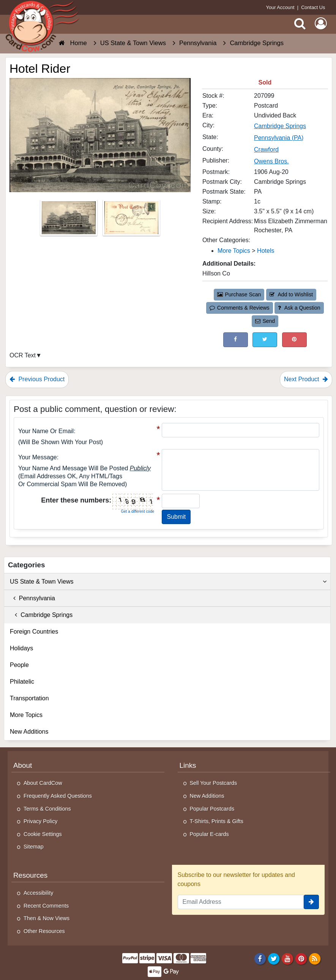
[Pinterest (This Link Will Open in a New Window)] (294, 340)
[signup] (311, 902)
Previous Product (37, 379)
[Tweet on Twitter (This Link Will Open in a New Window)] (265, 340)
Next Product (306, 379)
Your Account (280, 7)
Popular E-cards (209, 834)
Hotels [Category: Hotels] (266, 251)
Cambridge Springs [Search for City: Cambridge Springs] (280, 126)
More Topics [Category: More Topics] (234, 251)
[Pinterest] (301, 958)
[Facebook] (260, 958)
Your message (38, 457)
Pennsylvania (32, 598)
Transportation (29, 698)
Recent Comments (46, 906)
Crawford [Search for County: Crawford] (266, 150)
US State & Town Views (168, 582)
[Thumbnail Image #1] (69, 220)
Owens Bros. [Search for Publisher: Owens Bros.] (271, 161)
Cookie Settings (43, 834)
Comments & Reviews (239, 308)
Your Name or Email (46, 431)
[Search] (300, 23)
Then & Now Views (47, 918)
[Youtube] (288, 958)
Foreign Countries (34, 632)
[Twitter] (274, 958)
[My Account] (321, 23)
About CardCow (43, 783)
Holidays (21, 648)
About (23, 765)
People (19, 665)
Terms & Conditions (47, 809)
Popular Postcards (212, 809)
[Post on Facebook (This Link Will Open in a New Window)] (236, 340)
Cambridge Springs (41, 615)
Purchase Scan (239, 294)
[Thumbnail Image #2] (131, 220)
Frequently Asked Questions (58, 796)
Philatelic (22, 682)
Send (265, 321)
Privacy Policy (41, 821)
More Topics (26, 715)
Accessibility (38, 893)
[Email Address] (241, 902)
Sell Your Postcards (214, 783)
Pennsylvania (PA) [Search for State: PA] (279, 138)
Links (188, 765)
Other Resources (44, 931)
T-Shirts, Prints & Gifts (217, 821)
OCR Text (23, 355)
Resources (30, 875)
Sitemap (34, 847)
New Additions (29, 732)
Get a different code (137, 511)
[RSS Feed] (315, 958)
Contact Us (313, 7)
